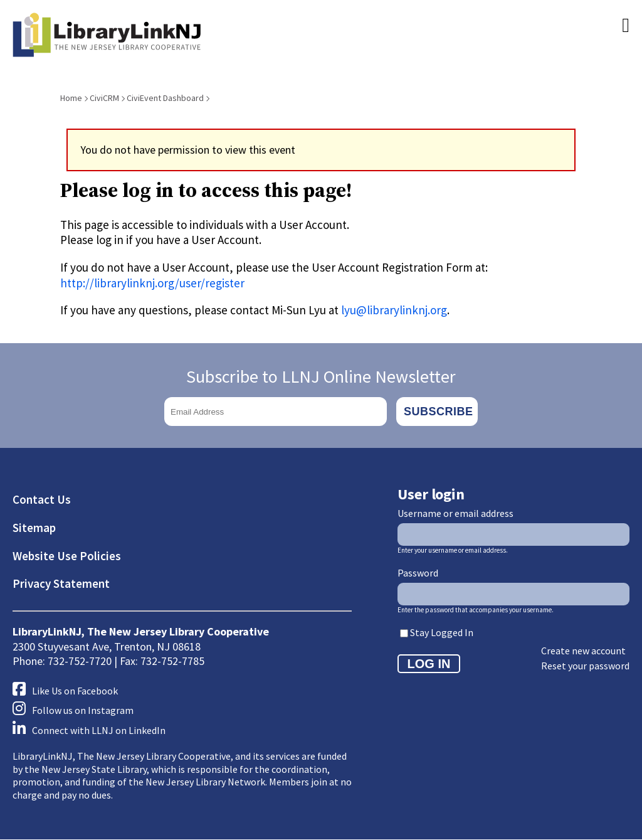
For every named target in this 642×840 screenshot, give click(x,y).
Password (418, 573)
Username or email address (455, 513)
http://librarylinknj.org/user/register (152, 283)
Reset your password (585, 666)
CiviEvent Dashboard (165, 98)
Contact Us (42, 499)
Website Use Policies (67, 556)
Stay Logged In (442, 632)
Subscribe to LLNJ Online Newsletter (321, 376)
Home (71, 98)
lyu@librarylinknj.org (394, 310)
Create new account (583, 651)
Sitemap (34, 528)
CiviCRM (104, 98)
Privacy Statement (61, 583)
